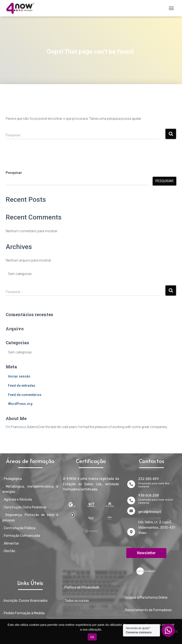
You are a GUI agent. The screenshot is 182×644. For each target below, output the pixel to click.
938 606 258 (148, 496)
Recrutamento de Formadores (148, 610)
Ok (92, 637)
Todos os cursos (77, 601)
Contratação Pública (20, 528)
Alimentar (11, 543)
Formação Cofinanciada (22, 536)
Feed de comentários (25, 395)
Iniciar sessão (19, 376)
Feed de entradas (22, 386)
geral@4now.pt (150, 512)
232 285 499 (148, 479)
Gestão (9, 551)
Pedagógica (13, 479)
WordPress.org (20, 404)
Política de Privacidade (82, 587)
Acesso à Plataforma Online (146, 598)
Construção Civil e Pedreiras (25, 507)
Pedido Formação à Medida (24, 613)
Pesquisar (14, 173)
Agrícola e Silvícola (18, 500)
